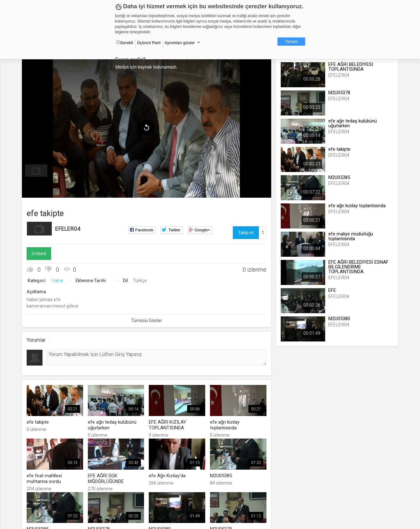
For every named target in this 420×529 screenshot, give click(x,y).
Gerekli (125, 43)
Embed (39, 254)
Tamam (291, 42)
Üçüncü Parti (149, 43)
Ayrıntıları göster (180, 43)
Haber (58, 281)
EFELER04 (68, 229)
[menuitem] (36, 171)
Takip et (246, 233)
